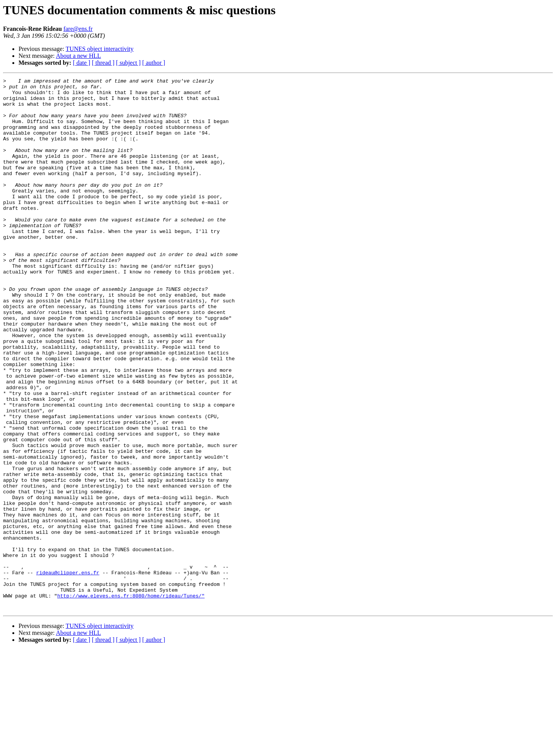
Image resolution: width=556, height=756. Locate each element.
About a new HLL (78, 56)
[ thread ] (103, 63)
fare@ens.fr (78, 29)
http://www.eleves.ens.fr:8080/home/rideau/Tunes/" (131, 700)
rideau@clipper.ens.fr (68, 672)
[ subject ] (128, 63)
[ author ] (154, 63)
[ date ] (82, 63)
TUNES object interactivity (99, 49)
